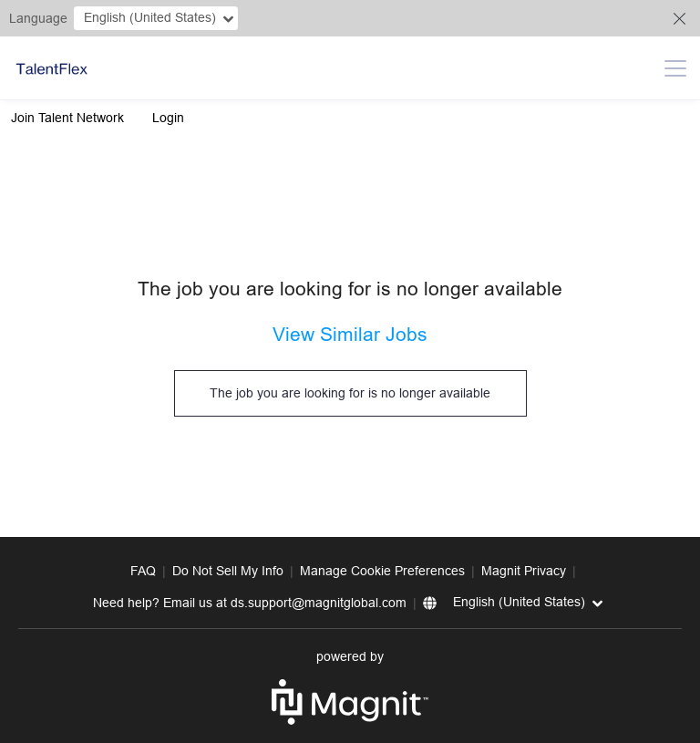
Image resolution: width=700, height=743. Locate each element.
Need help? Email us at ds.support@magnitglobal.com (250, 603)
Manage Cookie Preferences (382, 571)
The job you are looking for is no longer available (350, 393)
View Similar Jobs (350, 335)
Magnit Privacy (524, 571)
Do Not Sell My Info (228, 571)
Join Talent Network (67, 118)
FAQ (143, 571)
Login (168, 118)
